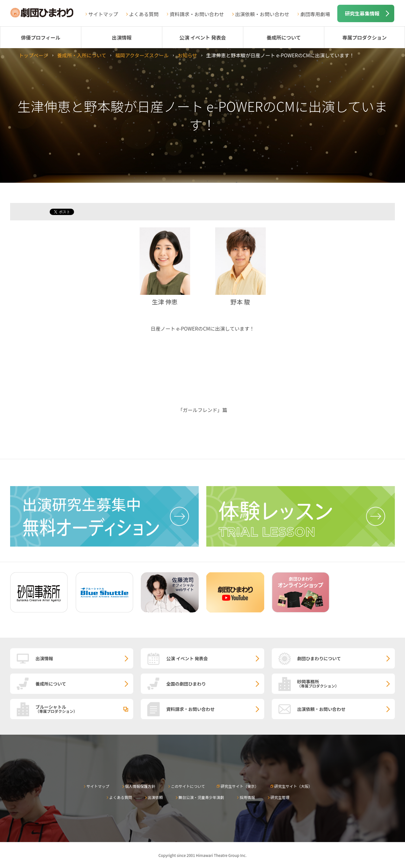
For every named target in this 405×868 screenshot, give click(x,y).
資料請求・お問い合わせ (197, 14)
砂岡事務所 (346, 683)
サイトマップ (103, 14)
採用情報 (247, 797)
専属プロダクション (364, 37)
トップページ (33, 55)
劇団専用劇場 (315, 14)
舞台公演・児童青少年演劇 (201, 797)
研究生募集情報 (362, 13)
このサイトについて (188, 786)
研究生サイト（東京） (240, 786)
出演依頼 (155, 797)
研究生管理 (280, 797)
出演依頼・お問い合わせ (262, 14)
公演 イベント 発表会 (203, 37)
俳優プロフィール (40, 37)
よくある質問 (144, 14)
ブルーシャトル (84, 709)
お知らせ (187, 55)
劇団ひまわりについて (319, 658)
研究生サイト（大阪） (293, 786)
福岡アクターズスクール (142, 55)
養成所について (284, 37)
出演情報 (121, 37)
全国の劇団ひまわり (186, 684)
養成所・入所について (81, 55)
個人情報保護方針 (140, 786)
